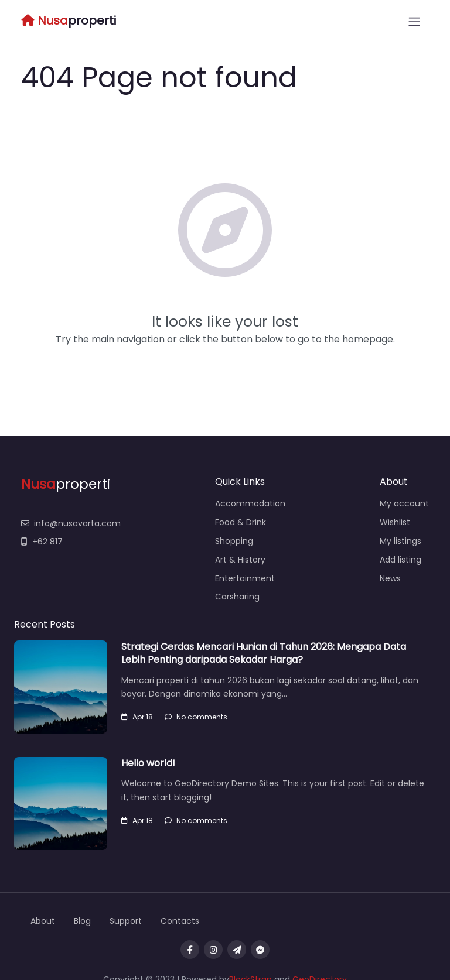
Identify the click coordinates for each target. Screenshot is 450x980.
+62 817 (42, 542)
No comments (196, 717)
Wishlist (395, 522)
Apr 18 (137, 717)
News (390, 578)
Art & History (240, 560)
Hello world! (148, 763)
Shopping (234, 541)
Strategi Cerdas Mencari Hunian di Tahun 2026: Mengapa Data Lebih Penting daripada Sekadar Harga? (264, 653)
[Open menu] (414, 22)
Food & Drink (241, 522)
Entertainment (245, 578)
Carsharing (237, 597)
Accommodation (250, 503)
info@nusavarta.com (71, 523)
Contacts (180, 921)
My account (404, 503)
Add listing (400, 560)
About (43, 921)
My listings (400, 541)
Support (126, 921)
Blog (82, 921)
